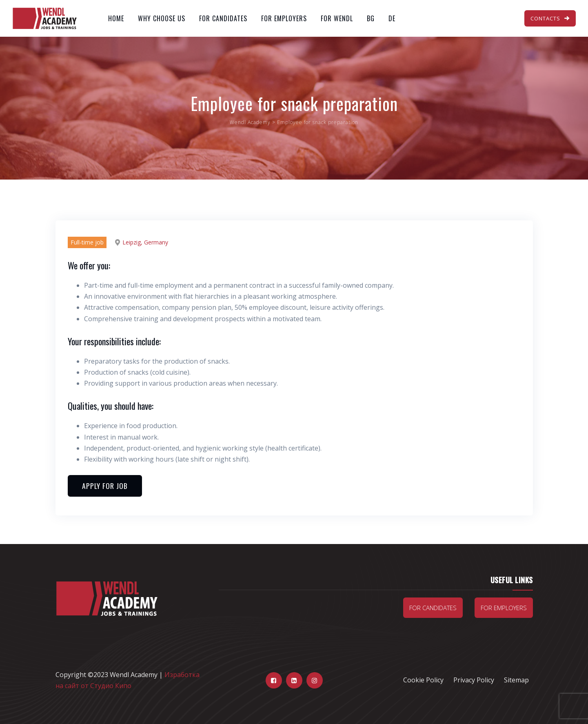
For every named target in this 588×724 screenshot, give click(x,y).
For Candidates (223, 18)
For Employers (284, 18)
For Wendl (337, 18)
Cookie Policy (423, 680)
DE (392, 18)
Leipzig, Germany (145, 242)
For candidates (433, 608)
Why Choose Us (162, 18)
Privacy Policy (474, 680)
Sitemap (516, 680)
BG (371, 18)
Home (116, 18)
